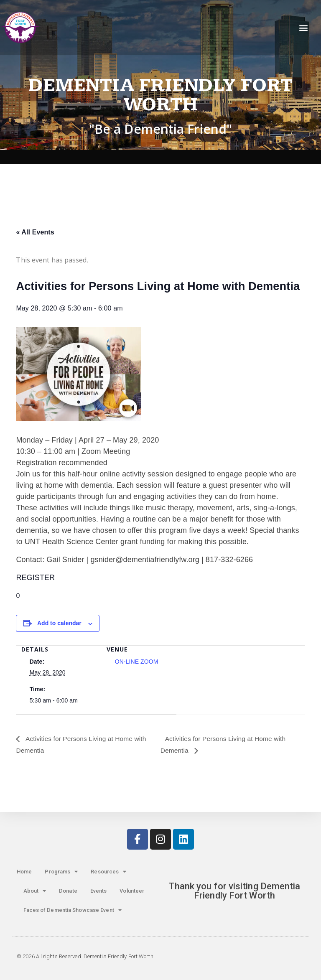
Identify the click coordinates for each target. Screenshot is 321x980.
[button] (304, 27)
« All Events (35, 232)
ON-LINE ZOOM (137, 662)
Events (99, 891)
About (35, 891)
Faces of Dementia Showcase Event (73, 910)
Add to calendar (59, 623)
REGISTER (35, 578)
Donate (68, 891)
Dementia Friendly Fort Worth (160, 95)
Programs (61, 872)
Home (24, 872)
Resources (108, 872)
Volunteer (132, 891)
